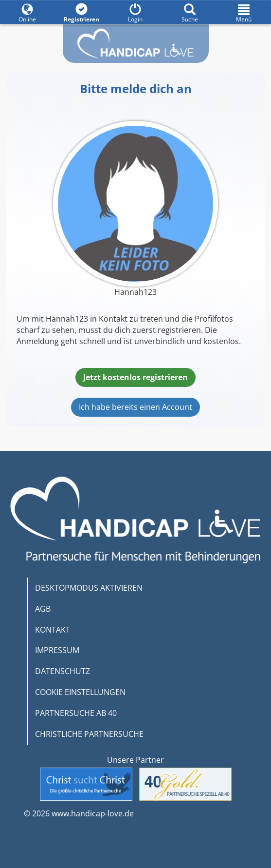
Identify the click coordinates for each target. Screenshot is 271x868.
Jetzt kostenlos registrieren (135, 377)
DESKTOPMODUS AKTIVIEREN (89, 588)
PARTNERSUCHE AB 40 (76, 713)
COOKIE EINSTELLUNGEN (80, 692)
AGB (43, 609)
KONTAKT (53, 630)
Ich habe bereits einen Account (135, 407)
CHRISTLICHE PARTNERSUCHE (89, 734)
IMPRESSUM (57, 650)
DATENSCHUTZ (63, 671)
